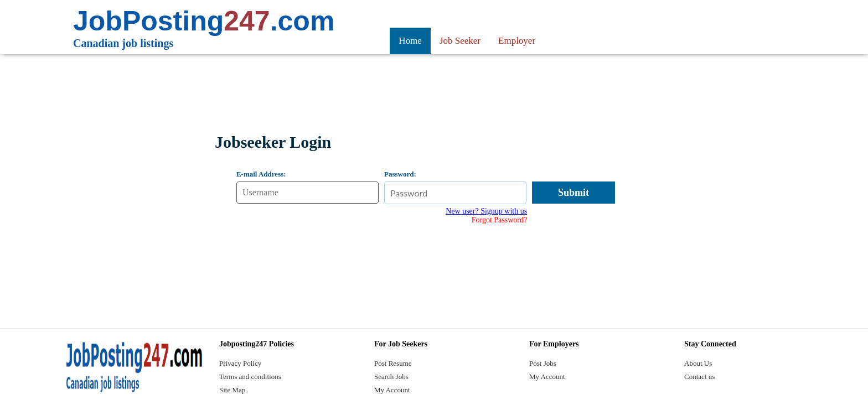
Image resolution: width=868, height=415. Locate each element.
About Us (698, 363)
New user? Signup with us (486, 211)
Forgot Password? (499, 220)
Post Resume (393, 363)
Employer (517, 41)
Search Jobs (391, 377)
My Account (392, 390)
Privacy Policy (240, 363)
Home (410, 41)
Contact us (699, 377)
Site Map (232, 390)
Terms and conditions (250, 377)
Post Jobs (543, 363)
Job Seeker (460, 41)
